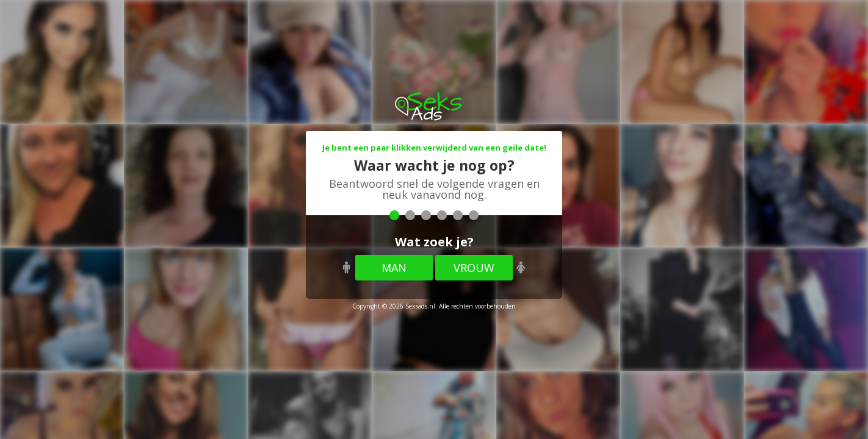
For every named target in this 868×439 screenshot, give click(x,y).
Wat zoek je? (434, 242)
